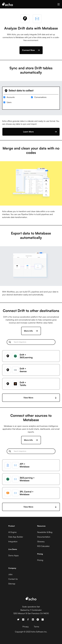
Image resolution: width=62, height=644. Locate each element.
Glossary (41, 541)
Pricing (40, 560)
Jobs (10, 574)
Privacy (26, 627)
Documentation (44, 537)
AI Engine (12, 532)
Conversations (40, 97)
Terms (36, 627)
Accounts (11, 97)
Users (9, 102)
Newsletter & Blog (45, 532)
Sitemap (12, 584)
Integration (13, 541)
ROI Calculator (43, 546)
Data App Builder (16, 537)
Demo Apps (13, 555)
